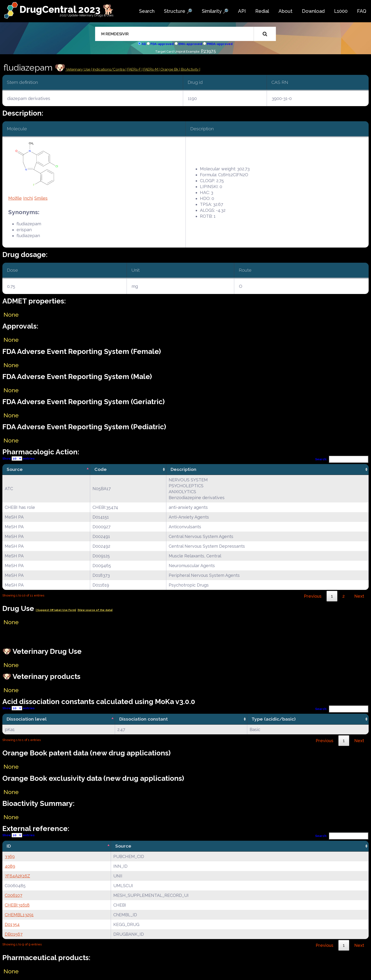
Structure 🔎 (178, 11)
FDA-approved (162, 44)
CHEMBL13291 (19, 915)
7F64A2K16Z (17, 876)
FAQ (362, 11)
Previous (313, 596)
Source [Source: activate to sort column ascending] (123, 846)
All (144, 44)
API (242, 11)
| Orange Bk (169, 69)
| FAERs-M (150, 69)
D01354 (12, 924)
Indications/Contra (109, 69)
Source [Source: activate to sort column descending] (15, 469)
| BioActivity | (190, 69)
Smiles (41, 198)
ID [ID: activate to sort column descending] (9, 846)
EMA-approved (190, 44)
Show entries (18, 458)
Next (359, 596)
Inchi (28, 198)
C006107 (13, 895)
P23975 (208, 51)
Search (147, 11)
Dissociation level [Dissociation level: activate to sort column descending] (27, 719)
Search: (342, 459)
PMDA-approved (220, 44)
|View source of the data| (95, 610)
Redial (262, 11)
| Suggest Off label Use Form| (56, 610)
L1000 (341, 11)
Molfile (15, 198)
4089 (10, 866)
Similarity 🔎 (215, 11)
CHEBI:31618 (17, 905)
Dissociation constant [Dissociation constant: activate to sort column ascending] (144, 719)
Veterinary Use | (79, 69)
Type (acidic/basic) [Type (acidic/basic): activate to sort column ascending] (274, 719)
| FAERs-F (134, 69)
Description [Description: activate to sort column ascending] (183, 469)
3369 (10, 856)
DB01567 (14, 934)
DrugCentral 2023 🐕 (67, 9)
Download (313, 11)
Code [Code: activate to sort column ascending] (101, 469)
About (285, 11)
